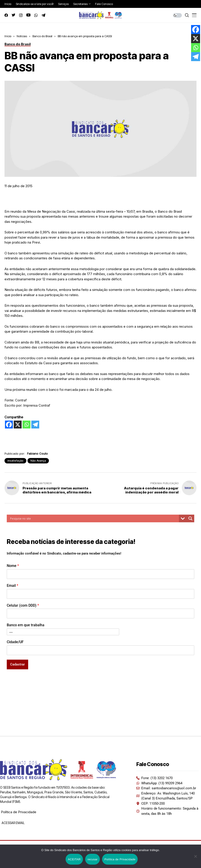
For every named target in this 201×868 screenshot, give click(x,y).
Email (13, 586)
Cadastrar (17, 664)
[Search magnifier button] (190, 518)
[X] (18, 425)
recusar (93, 859)
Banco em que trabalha (26, 625)
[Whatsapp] (26, 425)
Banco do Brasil (42, 36)
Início (8, 36)
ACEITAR (74, 859)
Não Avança (38, 461)
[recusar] (195, 856)
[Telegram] (35, 425)
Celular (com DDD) (23, 605)
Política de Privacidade (19, 812)
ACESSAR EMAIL (13, 823)
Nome (13, 566)
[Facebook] (9, 425)
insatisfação (15, 461)
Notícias (22, 36)
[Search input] (94, 518)
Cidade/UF (15, 642)
